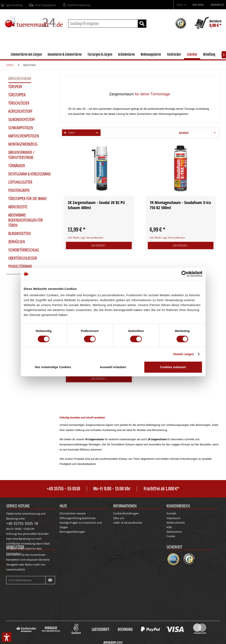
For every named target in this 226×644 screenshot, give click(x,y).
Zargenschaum (20, 78)
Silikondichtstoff (22, 120)
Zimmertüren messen (73, 513)
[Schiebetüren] (126, 55)
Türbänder (17, 166)
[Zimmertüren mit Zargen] (26, 55)
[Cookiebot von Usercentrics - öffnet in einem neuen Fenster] (184, 274)
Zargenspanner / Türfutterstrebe (21, 155)
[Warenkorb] (208, 24)
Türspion (15, 87)
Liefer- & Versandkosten (128, 523)
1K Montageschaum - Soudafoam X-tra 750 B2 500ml (180, 205)
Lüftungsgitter (20, 182)
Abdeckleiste (18, 207)
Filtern (69, 133)
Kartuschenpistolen (24, 136)
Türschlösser (19, 103)
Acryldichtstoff (20, 111)
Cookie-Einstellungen (126, 513)
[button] (7, 637)
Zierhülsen (17, 242)
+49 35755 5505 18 (22, 523)
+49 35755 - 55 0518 (64, 489)
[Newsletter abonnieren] (50, 580)
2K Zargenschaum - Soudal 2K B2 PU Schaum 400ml (96, 205)
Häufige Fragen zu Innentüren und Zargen (81, 525)
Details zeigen (184, 354)
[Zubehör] (192, 55)
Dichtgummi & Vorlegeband (29, 174)
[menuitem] (181, 5)
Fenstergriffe (19, 190)
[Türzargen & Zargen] (100, 55)
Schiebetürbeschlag (24, 250)
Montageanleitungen (72, 532)
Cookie (171, 536)
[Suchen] (142, 24)
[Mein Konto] (199, 5)
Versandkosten (106, 637)
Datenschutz (174, 532)
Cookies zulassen (173, 367)
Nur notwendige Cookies (53, 367)
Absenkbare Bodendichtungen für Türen (25, 220)
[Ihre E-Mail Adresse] (26, 580)
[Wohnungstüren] (151, 55)
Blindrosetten (19, 234)
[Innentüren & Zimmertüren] (65, 55)
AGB (169, 527)
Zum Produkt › (99, 245)
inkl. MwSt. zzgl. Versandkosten (85, 238)
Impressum (173, 518)
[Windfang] (209, 55)
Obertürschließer (23, 258)
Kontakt (171, 513)
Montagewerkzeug (23, 144)
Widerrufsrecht (176, 523)
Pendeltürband (20, 266)
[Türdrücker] (174, 55)
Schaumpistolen (21, 128)
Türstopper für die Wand (27, 199)
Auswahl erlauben (113, 367)
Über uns (119, 518)
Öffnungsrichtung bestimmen (78, 518)
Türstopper (17, 95)
